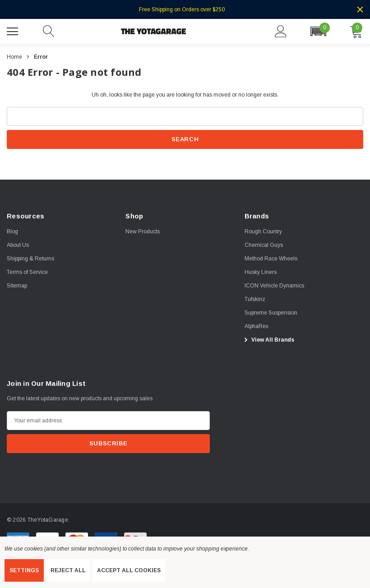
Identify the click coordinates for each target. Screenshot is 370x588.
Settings (24, 570)
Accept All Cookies (129, 570)
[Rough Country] (263, 231)
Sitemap (17, 286)
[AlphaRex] (257, 326)
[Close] (360, 9)
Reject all (68, 570)
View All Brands (268, 340)
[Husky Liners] (261, 272)
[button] (318, 31)
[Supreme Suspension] (271, 313)
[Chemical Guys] (264, 245)
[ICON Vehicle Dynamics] (274, 286)
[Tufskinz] (255, 299)
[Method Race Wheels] (271, 259)
